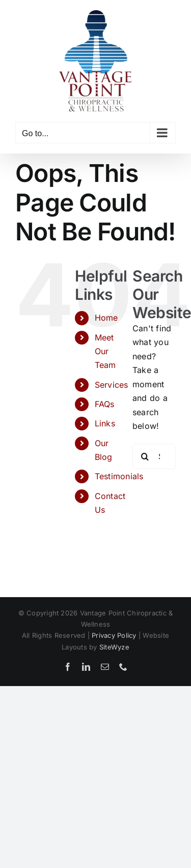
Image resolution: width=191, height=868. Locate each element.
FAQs (105, 404)
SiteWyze (114, 647)
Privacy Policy (114, 635)
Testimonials (119, 476)
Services (112, 385)
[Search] (145, 456)
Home (106, 318)
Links (105, 423)
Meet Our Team (105, 351)
